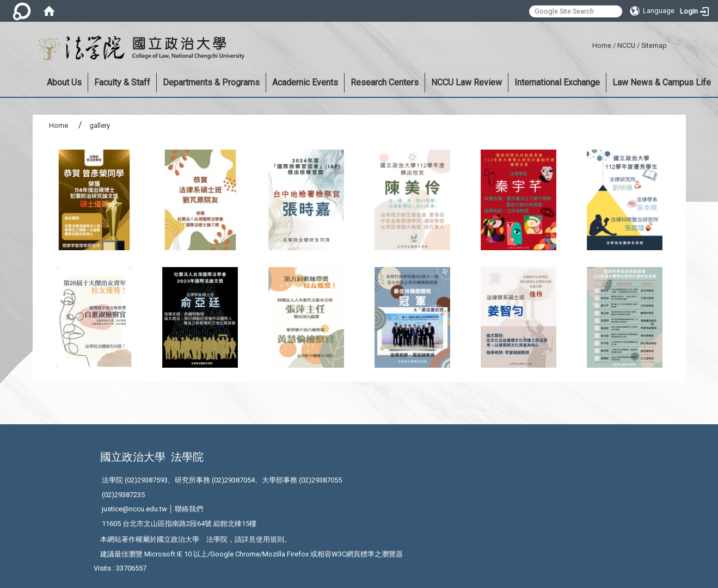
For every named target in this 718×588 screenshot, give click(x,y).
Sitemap (654, 45)
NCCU (626, 45)
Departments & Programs (211, 82)
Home (602, 45)
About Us (64, 82)
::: (588, 44)
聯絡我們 (189, 509)
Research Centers (385, 82)
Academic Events (305, 82)
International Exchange (557, 82)
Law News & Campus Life (662, 82)
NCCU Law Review (467, 82)
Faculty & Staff (122, 82)
